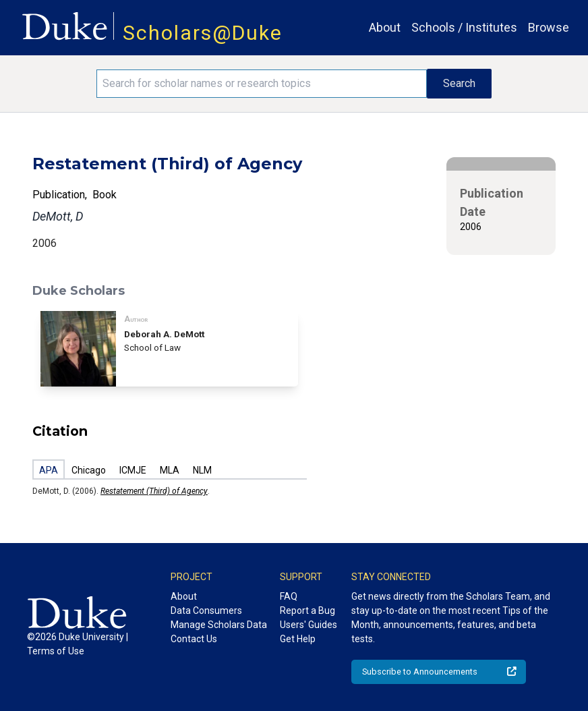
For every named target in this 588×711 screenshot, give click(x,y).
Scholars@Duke (203, 33)
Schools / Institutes (464, 27)
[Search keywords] (262, 84)
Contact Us (194, 639)
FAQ (289, 596)
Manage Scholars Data (219, 625)
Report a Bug (307, 610)
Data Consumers (206, 610)
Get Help (298, 639)
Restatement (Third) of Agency (154, 491)
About (385, 27)
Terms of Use (56, 651)
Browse (549, 27)
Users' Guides (308, 625)
